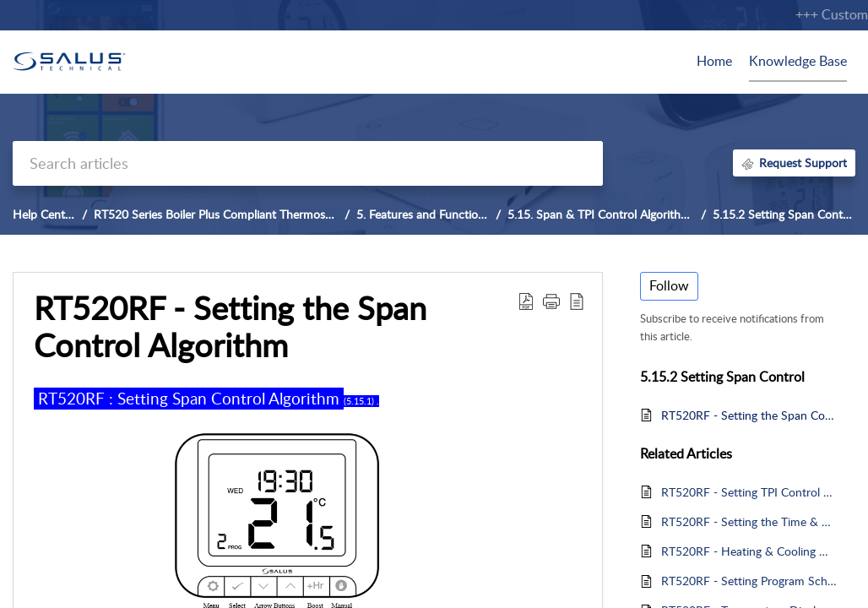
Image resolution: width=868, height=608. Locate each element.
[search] (308, 163)
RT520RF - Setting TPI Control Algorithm (750, 492)
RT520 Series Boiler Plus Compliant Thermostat (217, 214)
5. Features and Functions (423, 214)
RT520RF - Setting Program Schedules (750, 581)
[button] (526, 301)
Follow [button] (669, 285)
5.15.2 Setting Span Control (784, 214)
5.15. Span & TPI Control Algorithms (602, 214)
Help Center (44, 214)
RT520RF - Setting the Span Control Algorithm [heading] (230, 327)
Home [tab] (714, 61)
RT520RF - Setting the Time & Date (750, 521)
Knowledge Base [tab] (798, 61)
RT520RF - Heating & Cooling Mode (750, 551)
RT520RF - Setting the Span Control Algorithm (750, 415)
